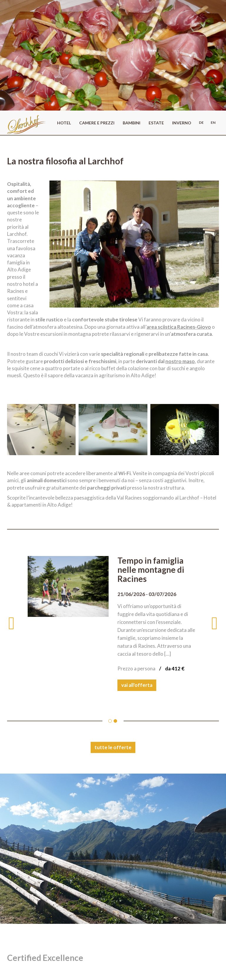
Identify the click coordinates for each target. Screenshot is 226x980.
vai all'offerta (137, 685)
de (201, 122)
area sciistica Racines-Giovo (179, 327)
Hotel (64, 123)
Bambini (132, 123)
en (213, 122)
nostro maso (180, 361)
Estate (156, 123)
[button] (17, 623)
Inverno (182, 123)
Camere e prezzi (97, 123)
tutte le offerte (113, 747)
